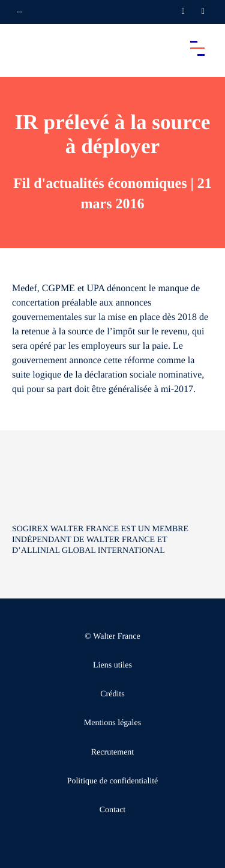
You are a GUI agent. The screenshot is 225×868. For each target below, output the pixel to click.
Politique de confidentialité (113, 781)
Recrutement (113, 752)
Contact (113, 810)
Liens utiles (112, 665)
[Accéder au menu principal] (197, 48)
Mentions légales (112, 723)
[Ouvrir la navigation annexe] (19, 12)
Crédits (112, 694)
